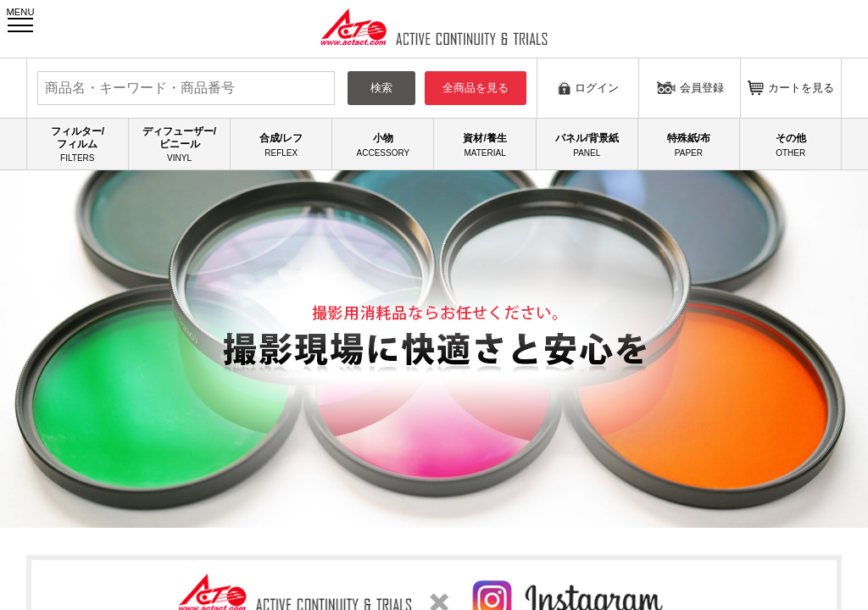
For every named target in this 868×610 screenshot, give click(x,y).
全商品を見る (476, 88)
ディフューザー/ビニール (179, 144)
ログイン (588, 88)
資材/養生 (484, 145)
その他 (790, 145)
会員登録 (690, 87)
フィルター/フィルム (78, 144)
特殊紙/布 (689, 145)
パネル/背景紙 (587, 145)
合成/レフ (281, 145)
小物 (383, 145)
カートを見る (791, 88)
